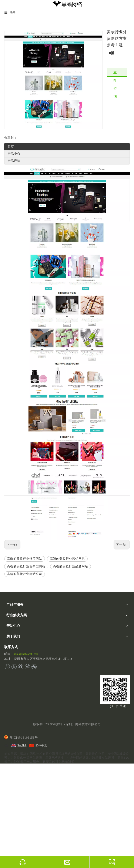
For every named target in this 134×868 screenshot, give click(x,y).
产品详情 (14, 161)
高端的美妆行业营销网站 (67, 559)
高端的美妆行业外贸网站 (25, 559)
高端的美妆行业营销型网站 (26, 566)
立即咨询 (115, 74)
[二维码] (115, 690)
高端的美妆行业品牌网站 (71, 566)
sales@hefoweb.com (26, 654)
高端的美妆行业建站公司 (25, 574)
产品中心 (14, 154)
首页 (11, 147)
